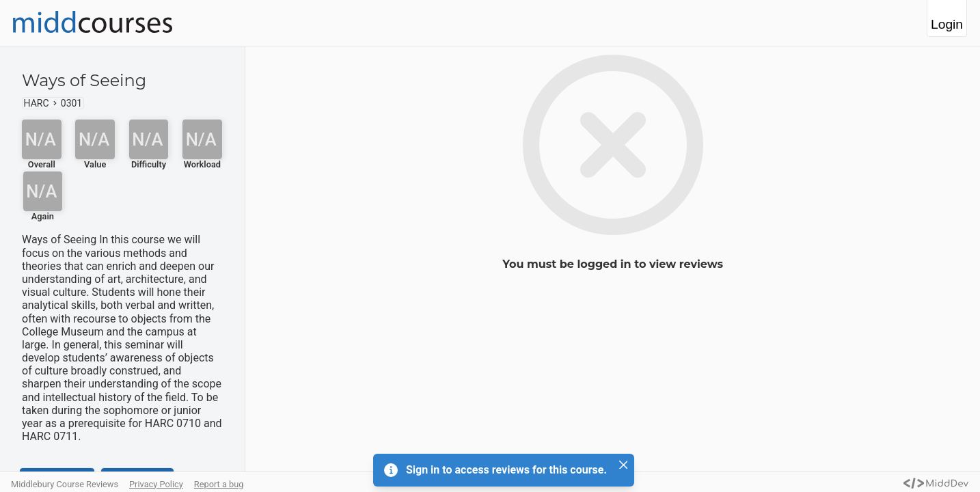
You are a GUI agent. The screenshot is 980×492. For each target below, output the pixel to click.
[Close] (623, 465)
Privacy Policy (156, 484)
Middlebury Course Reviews (65, 484)
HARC (37, 103)
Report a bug (219, 484)
